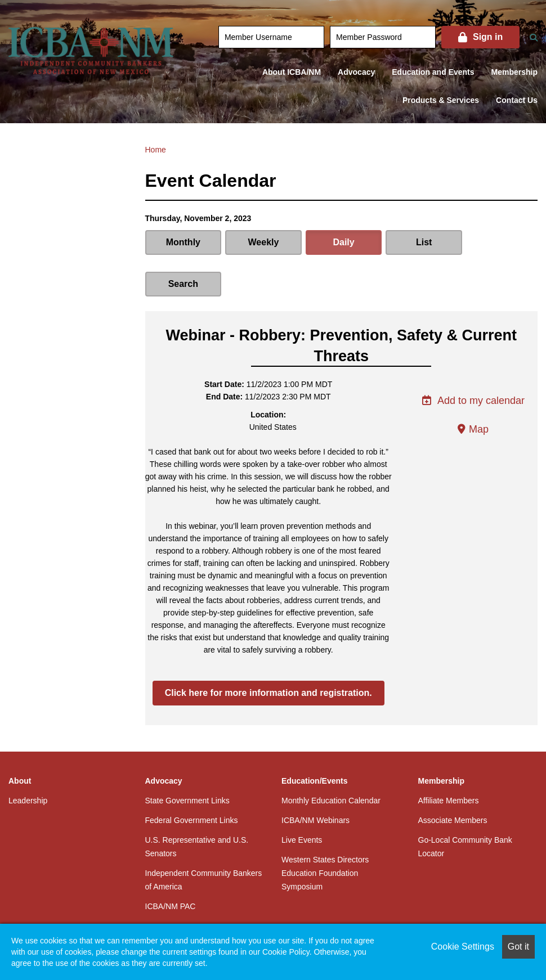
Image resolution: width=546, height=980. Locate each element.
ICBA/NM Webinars (315, 779)
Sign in (488, 37)
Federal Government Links (192, 779)
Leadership (28, 759)
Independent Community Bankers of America (204, 838)
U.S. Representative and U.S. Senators (197, 805)
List (420, 242)
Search (500, 242)
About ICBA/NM (292, 72)
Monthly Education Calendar (331, 759)
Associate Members (453, 779)
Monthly (183, 242)
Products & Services (441, 100)
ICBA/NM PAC (171, 865)
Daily (341, 242)
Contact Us (517, 100)
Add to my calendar (473, 359)
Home (156, 150)
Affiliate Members (449, 759)
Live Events (302, 798)
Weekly (262, 242)
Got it (518, 947)
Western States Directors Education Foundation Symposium (325, 831)
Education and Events (433, 72)
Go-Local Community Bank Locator (465, 805)
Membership (514, 72)
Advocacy (356, 72)
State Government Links (187, 759)
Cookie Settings (463, 947)
